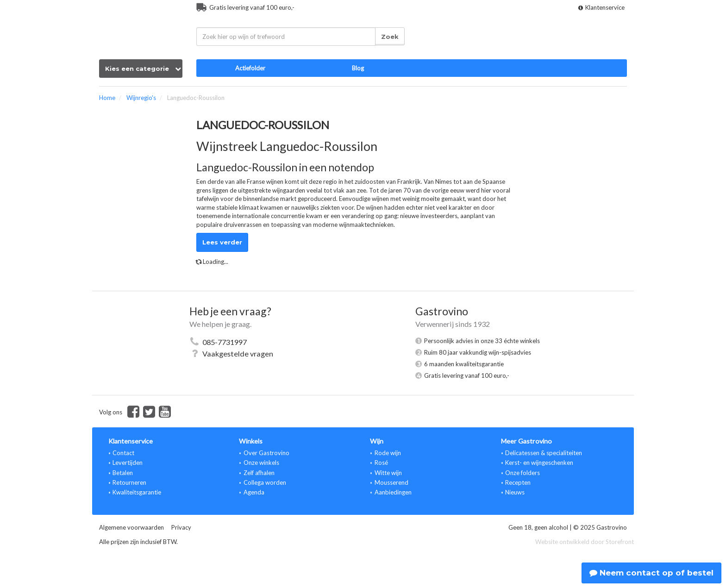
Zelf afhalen (259, 473)
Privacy (181, 527)
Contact (123, 453)
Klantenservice (601, 7)
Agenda (254, 492)
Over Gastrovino (266, 453)
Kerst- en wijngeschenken (539, 463)
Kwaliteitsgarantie (137, 492)
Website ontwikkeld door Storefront (585, 542)
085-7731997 (225, 342)
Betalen (123, 473)
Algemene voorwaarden (131, 527)
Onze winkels (261, 463)
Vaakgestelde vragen (238, 353)
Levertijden (128, 463)
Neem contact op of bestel (651, 573)
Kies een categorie (143, 69)
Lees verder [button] (222, 242)
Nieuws (515, 492)
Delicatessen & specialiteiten (544, 453)
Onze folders (523, 473)
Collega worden (265, 482)
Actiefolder (250, 68)
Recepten (518, 482)
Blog (358, 68)
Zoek (390, 37)
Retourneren (129, 482)
